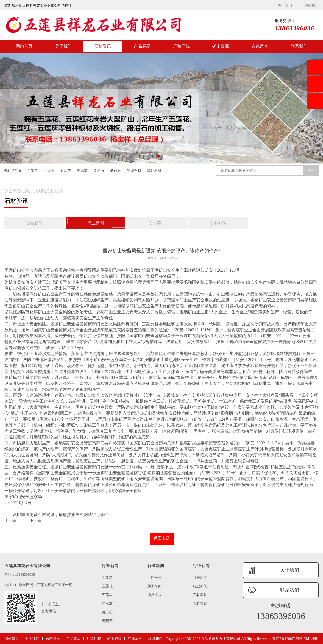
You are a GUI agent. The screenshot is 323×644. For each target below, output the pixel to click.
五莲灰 (65, 171)
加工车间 (155, 586)
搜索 (311, 171)
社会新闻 (34, 223)
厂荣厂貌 (181, 46)
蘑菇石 (116, 171)
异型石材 (134, 171)
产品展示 (142, 46)
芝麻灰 (82, 171)
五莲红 (32, 171)
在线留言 (260, 46)
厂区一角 (155, 578)
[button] (159, 156)
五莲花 (49, 171)
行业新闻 (96, 223)
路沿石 (99, 171)
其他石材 (154, 171)
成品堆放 (155, 595)
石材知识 (218, 223)
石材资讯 (103, 46)
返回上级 (162, 538)
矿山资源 (221, 46)
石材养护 (157, 223)
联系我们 (311, 5)
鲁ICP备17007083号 (287, 639)
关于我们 (285, 5)
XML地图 (311, 639)
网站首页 (24, 46)
